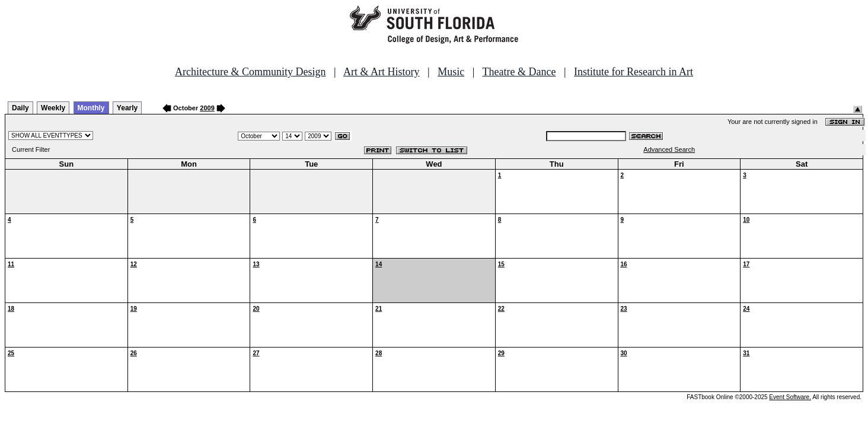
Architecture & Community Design (250, 72)
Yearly (127, 108)
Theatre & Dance (519, 72)
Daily (20, 108)
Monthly (91, 108)
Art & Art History (382, 72)
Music (451, 72)
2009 (207, 108)
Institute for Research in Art (634, 72)
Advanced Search (669, 149)
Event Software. (790, 397)
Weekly (53, 108)
